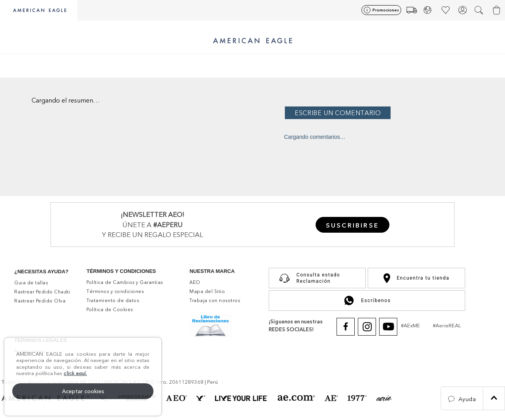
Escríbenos (367, 301)
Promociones (386, 10)
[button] (480, 10)
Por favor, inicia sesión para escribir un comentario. (393, 113)
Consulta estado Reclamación (308, 278)
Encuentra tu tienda (416, 278)
